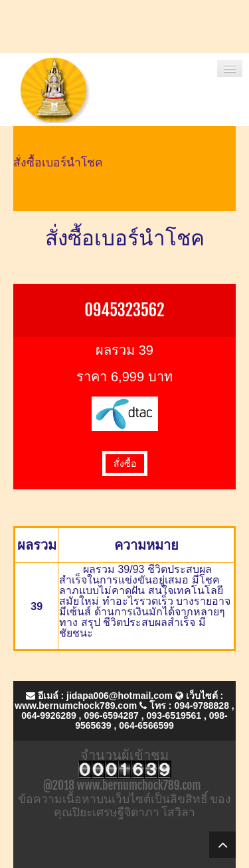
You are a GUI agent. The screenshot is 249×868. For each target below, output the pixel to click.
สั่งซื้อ (125, 464)
